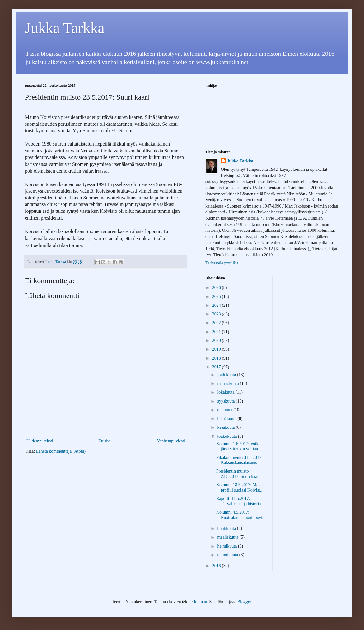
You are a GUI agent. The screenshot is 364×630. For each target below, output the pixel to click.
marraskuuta (229, 383)
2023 (217, 314)
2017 (217, 367)
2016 (217, 566)
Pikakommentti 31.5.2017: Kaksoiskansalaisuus (239, 460)
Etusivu (105, 441)
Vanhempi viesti (171, 441)
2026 (217, 288)
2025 (217, 297)
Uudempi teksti (40, 441)
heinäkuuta (227, 419)
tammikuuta (228, 555)
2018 (217, 358)
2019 (217, 349)
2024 (217, 305)
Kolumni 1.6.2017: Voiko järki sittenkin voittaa (238, 446)
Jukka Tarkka (65, 28)
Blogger (244, 602)
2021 (217, 332)
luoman (200, 602)
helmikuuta (228, 546)
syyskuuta (226, 401)
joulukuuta (227, 375)
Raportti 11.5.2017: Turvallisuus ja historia (239, 501)
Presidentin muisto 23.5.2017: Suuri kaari (238, 474)
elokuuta (225, 410)
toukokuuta (228, 436)
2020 (217, 341)
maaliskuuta (228, 537)
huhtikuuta (227, 528)
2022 (217, 323)
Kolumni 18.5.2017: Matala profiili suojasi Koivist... (240, 488)
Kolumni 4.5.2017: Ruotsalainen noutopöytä (240, 515)
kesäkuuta (226, 427)
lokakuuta (226, 392)
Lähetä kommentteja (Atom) (61, 451)
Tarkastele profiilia (222, 263)
